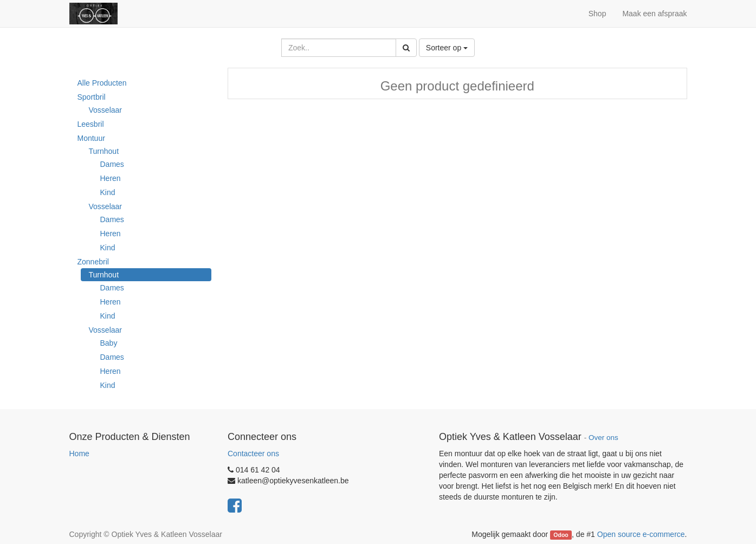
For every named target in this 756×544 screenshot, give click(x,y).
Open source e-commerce (641, 534)
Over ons (603, 438)
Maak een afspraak (654, 14)
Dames (112, 164)
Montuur (91, 138)
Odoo (561, 535)
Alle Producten (102, 83)
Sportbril (92, 97)
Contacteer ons (253, 454)
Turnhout (104, 151)
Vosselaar (105, 110)
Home (79, 454)
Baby (109, 343)
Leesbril (91, 124)
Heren (111, 178)
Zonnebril (93, 262)
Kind (108, 192)
